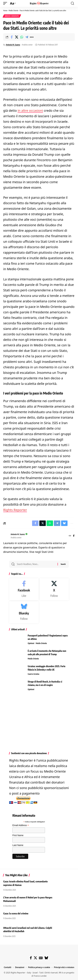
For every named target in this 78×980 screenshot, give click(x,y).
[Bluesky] (24, 612)
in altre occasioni (30, 111)
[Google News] (41, 958)
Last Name (18, 845)
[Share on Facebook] (12, 37)
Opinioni (31, 643)
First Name (18, 835)
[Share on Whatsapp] (22, 37)
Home (5, 10)
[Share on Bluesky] (64, 523)
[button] (6, 3)
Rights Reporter (15, 510)
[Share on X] (17, 37)
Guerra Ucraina (33, 674)
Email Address (21, 825)
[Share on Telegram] (27, 37)
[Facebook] (74, 536)
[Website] (70, 536)
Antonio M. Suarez (13, 45)
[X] (54, 589)
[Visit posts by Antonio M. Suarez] (6, 536)
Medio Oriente (14, 10)
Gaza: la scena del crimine (16, 913)
